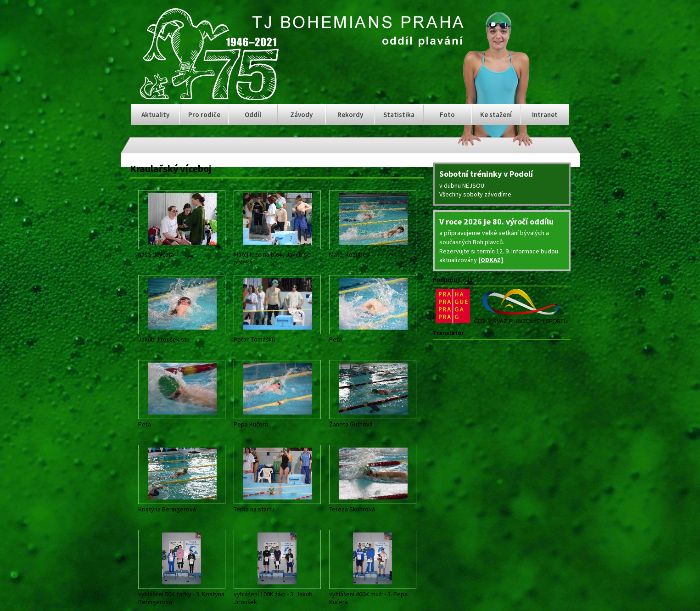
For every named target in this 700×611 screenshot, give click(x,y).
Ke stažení (496, 115)
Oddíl (253, 115)
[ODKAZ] (491, 260)
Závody (301, 115)
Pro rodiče (204, 115)
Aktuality (155, 115)
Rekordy (350, 115)
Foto (447, 115)
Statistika (399, 115)
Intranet (545, 115)
